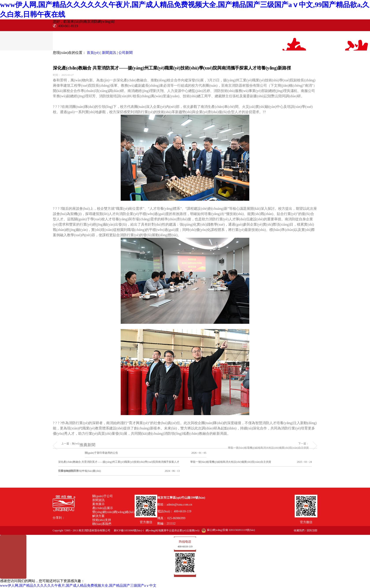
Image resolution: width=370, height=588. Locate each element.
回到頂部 (312, 530)
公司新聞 (126, 53)
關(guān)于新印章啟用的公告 (101, 453)
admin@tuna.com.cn (179, 505)
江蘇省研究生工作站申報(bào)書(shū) (80, 471)
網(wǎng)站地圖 (154, 530)
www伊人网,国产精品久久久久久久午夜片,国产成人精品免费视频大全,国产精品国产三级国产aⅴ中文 (78, 585)
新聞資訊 (109, 53)
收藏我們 (299, 530)
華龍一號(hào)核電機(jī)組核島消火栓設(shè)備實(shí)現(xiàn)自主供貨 (231, 462)
